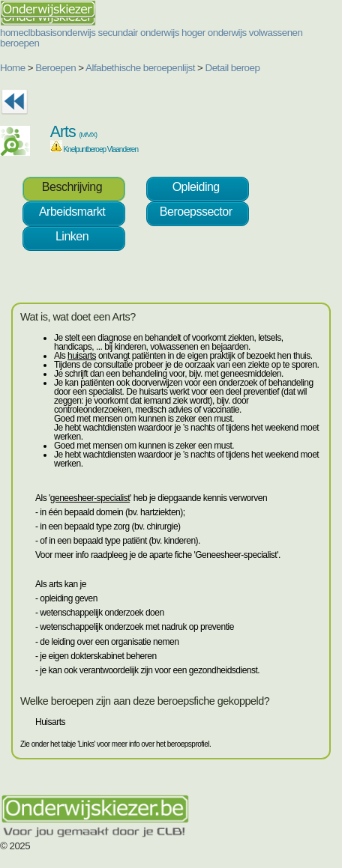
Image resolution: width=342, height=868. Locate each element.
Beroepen (55, 68)
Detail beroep (233, 68)
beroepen (19, 43)
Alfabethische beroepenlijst (140, 68)
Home (13, 68)
